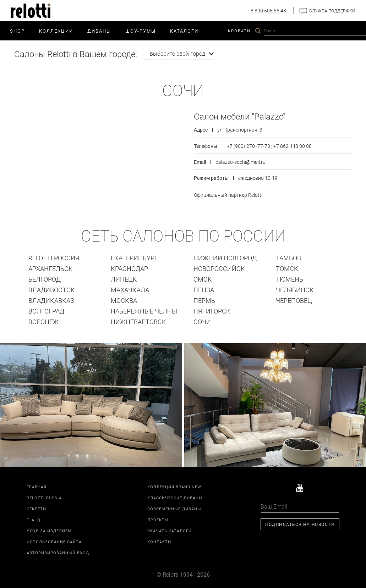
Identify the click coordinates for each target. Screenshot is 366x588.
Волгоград (46, 310)
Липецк (124, 278)
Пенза (204, 289)
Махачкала (130, 289)
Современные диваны (174, 508)
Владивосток (52, 289)
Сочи (202, 321)
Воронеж (43, 321)
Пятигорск (212, 310)
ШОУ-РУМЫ (141, 31)
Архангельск (51, 267)
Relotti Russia (44, 497)
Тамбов (288, 257)
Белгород (45, 278)
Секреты (37, 508)
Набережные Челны (144, 310)
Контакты (330, 31)
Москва (124, 299)
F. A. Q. (34, 519)
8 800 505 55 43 (268, 10)
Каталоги (184, 31)
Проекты (270, 31)
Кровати (239, 31)
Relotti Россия (54, 257)
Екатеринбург (134, 257)
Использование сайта (54, 541)
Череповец (294, 299)
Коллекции (56, 31)
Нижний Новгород (225, 257)
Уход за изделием (49, 530)
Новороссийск (219, 267)
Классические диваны (175, 497)
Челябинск (295, 289)
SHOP (17, 31)
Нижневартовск (138, 321)
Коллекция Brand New (174, 486)
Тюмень (289, 278)
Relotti (299, 31)
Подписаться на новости (300, 523)
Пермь (204, 299)
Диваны (99, 31)
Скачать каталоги (170, 530)
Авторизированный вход (58, 552)
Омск (203, 278)
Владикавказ (51, 299)
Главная (37, 486)
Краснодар (129, 267)
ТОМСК (287, 267)
